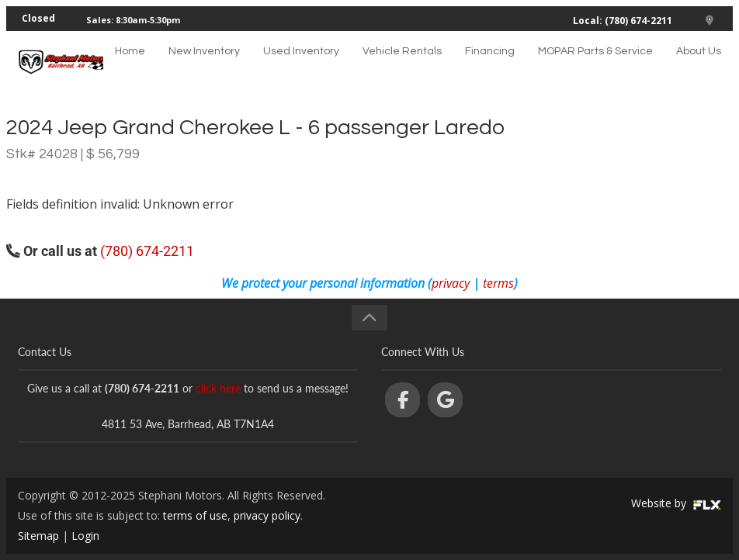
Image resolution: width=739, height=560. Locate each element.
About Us (699, 66)
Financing (490, 66)
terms (498, 283)
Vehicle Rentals (402, 66)
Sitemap (38, 536)
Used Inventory (301, 66)
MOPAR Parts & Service (595, 66)
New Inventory (204, 66)
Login (85, 536)
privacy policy (267, 515)
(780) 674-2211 (147, 251)
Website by (676, 503)
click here (218, 388)
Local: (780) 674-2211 (623, 21)
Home (130, 66)
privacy (451, 283)
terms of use (195, 515)
